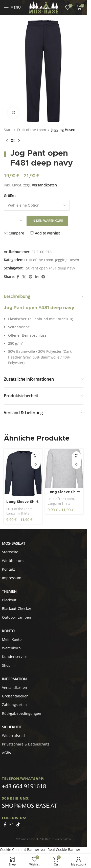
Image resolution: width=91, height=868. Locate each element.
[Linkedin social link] (37, 277)
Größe (9, 196)
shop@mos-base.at (30, 805)
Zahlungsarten (14, 705)
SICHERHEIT (12, 727)
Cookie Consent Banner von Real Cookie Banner (40, 850)
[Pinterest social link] (31, 277)
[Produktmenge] (14, 221)
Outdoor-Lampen (17, 617)
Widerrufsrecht (15, 736)
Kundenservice (15, 657)
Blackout (9, 600)
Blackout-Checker (17, 608)
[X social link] (24, 277)
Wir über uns (13, 561)
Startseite (10, 552)
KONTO (8, 631)
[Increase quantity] (21, 221)
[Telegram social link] (43, 277)
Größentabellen (15, 696)
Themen (9, 591)
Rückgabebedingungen (22, 713)
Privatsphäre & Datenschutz (26, 744)
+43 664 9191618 (24, 786)
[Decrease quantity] (7, 221)
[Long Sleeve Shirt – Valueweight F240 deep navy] (23, 474)
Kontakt (8, 569)
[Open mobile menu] (12, 8)
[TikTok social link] (18, 824)
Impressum (12, 578)
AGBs (6, 753)
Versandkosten (44, 185)
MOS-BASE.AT (14, 543)
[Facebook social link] (18, 277)
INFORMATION (14, 679)
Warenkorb (11, 648)
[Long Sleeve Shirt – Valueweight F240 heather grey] (64, 468)
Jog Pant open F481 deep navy (50, 268)
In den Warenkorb (47, 221)
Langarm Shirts (18, 513)
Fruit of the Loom (32, 130)
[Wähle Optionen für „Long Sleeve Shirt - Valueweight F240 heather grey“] (76, 456)
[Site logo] (44, 7)
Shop (6, 665)
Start (8, 130)
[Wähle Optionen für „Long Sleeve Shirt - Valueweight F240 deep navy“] (36, 456)
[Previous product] (7, 141)
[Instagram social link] (12, 824)
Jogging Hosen (63, 130)
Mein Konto (12, 639)
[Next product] (19, 141)
